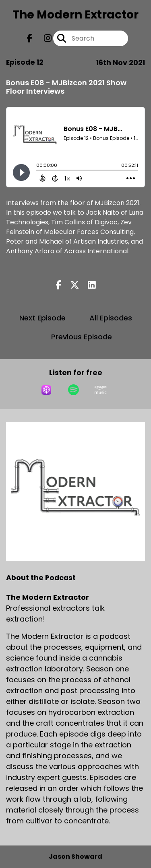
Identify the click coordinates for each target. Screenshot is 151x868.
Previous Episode (82, 337)
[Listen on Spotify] (73, 390)
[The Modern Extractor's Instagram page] (43, 38)
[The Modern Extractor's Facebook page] (30, 38)
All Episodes (111, 318)
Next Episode (42, 318)
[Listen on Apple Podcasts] (46, 390)
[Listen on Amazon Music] (101, 390)
